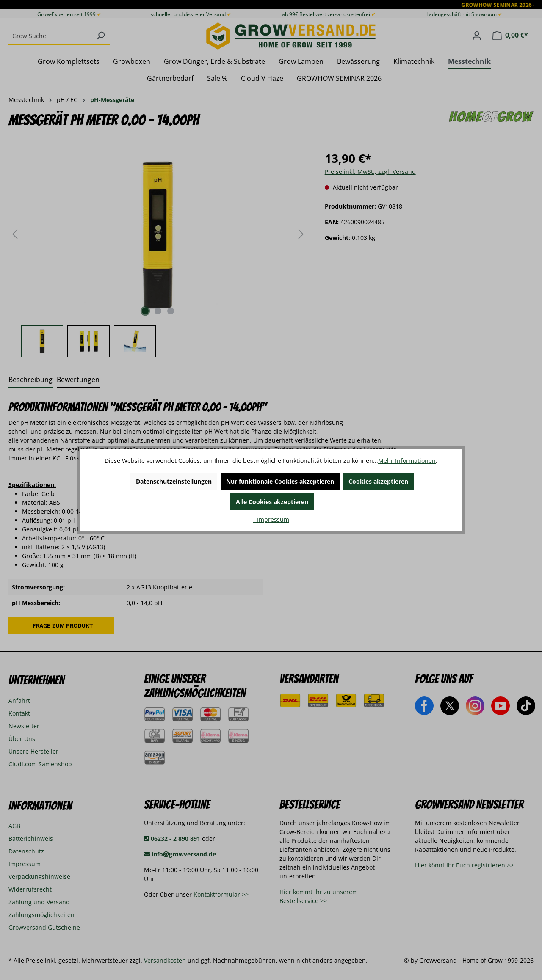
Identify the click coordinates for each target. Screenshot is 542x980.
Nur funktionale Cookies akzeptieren (280, 481)
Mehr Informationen (407, 461)
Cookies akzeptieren (378, 481)
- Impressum (271, 519)
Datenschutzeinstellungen (174, 481)
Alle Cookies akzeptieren (272, 502)
